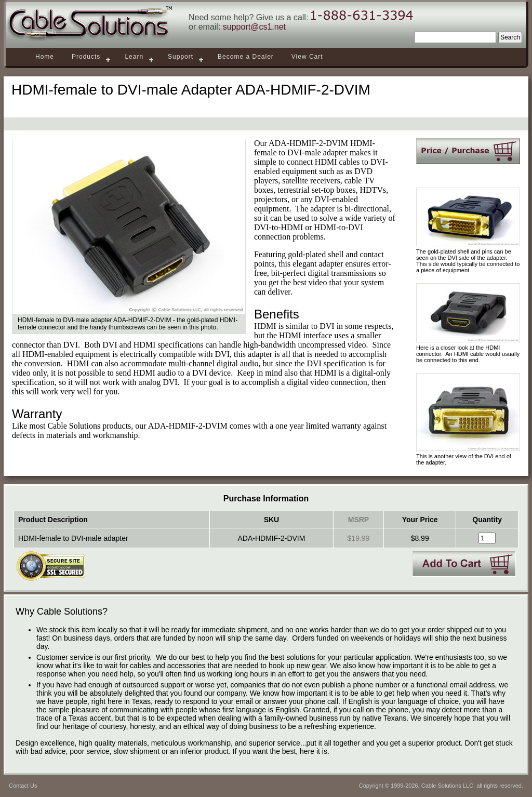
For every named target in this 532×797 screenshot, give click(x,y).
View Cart (307, 57)
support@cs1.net (254, 27)
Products (86, 57)
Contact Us (23, 786)
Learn (134, 57)
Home (45, 57)
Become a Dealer (246, 57)
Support (181, 57)
